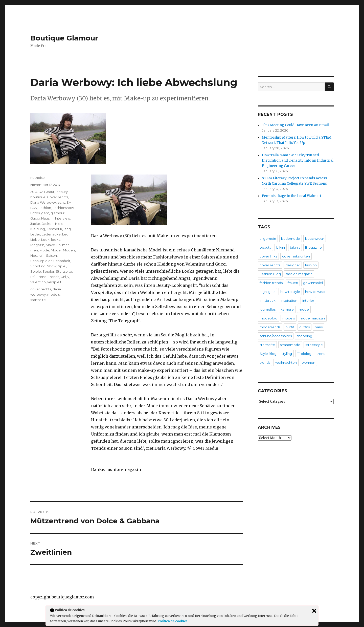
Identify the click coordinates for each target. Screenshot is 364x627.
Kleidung (38, 229)
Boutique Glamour (64, 38)
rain (42, 255)
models (53, 294)
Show (52, 266)
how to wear (315, 292)
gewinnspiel (313, 283)
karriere (287, 309)
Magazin (37, 245)
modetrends (270, 327)
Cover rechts (58, 197)
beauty (265, 247)
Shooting (38, 266)
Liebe (35, 240)
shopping (304, 336)
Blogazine (313, 247)
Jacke (35, 224)
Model (56, 250)
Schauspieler (41, 261)
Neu (34, 255)
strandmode (290, 345)
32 (41, 192)
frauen (293, 283)
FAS (34, 208)
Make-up (53, 245)
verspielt (54, 282)
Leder (35, 234)
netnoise (38, 178)
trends (265, 362)
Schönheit (62, 261)
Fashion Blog (270, 274)
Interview (63, 218)
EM (69, 202)
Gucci (35, 218)
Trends (54, 277)
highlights (267, 292)
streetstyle (314, 345)
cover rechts (41, 289)
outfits (304, 327)
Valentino (38, 282)
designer (293, 265)
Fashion (45, 208)
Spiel (62, 266)
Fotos (35, 213)
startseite (38, 300)
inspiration (289, 300)
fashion (311, 265)
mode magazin (312, 318)
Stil (33, 277)
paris (319, 327)
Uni (63, 277)
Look (45, 240)
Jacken (48, 224)
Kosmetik (54, 229)
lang (67, 229)
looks (55, 240)
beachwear (315, 239)
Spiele (36, 271)
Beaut (49, 192)
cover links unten (296, 256)
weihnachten (286, 362)
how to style (290, 292)
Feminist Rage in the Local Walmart (292, 196)
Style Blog (268, 354)
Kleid (59, 224)
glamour (58, 213)
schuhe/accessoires (276, 336)
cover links (268, 256)
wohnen (309, 362)
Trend (42, 277)
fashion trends (271, 283)
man (66, 245)
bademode (291, 239)
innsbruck (268, 300)
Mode (44, 250)
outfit (290, 327)
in (52, 218)
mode (304, 309)
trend (321, 354)
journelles (268, 309)
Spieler (48, 271)
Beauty (62, 192)
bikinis (295, 247)
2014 (34, 192)
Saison (51, 255)
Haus (45, 218)
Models (69, 250)
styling (287, 354)
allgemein (268, 239)
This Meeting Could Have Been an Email (295, 125)
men (34, 250)
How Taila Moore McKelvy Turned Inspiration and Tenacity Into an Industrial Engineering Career (298, 160)
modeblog (268, 318)
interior (308, 300)
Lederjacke (51, 234)
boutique (38, 197)
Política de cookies (173, 621)
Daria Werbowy (43, 202)
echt (61, 202)
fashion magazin (299, 274)
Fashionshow (63, 208)
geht (45, 213)
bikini (281, 247)
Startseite (64, 271)
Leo (65, 234)
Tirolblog (304, 354)
